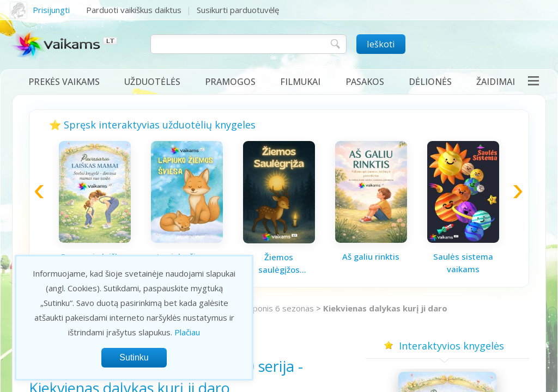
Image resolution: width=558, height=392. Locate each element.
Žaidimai (496, 82)
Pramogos (230, 82)
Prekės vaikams (64, 82)
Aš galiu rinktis (371, 256)
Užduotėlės (152, 82)
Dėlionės (430, 82)
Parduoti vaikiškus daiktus (134, 10)
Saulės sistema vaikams (463, 263)
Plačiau (187, 332)
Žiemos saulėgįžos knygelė (279, 264)
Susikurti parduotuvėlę (238, 10)
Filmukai (300, 82)
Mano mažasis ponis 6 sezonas (256, 308)
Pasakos (365, 82)
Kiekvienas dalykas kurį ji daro (385, 308)
